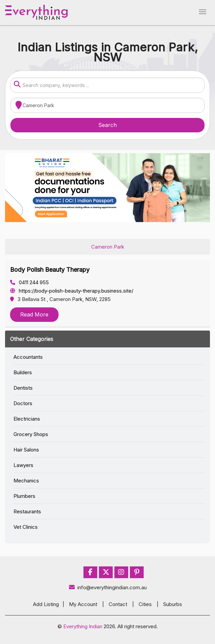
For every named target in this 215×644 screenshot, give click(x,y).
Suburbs (173, 604)
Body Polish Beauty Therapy (50, 270)
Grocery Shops (31, 434)
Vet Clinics (26, 527)
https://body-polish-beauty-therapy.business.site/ (72, 291)
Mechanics (26, 481)
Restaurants (27, 511)
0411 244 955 (29, 282)
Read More (34, 314)
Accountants (28, 357)
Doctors (23, 403)
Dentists (23, 388)
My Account (83, 604)
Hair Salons (26, 450)
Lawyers (23, 465)
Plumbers (24, 496)
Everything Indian (83, 626)
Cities (145, 604)
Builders (23, 372)
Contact (118, 604)
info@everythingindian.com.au (108, 587)
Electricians (27, 419)
